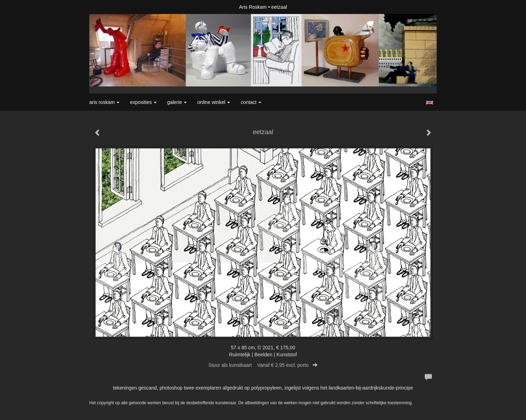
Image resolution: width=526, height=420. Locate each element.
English (430, 103)
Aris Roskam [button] (104, 102)
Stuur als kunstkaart (263, 365)
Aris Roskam (253, 7)
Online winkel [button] (214, 102)
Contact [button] (251, 102)
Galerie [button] (177, 102)
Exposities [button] (143, 102)
